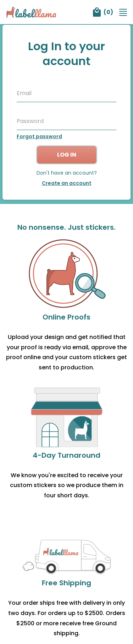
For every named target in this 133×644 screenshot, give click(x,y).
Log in (67, 155)
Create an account (67, 183)
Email (24, 93)
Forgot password (39, 136)
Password (30, 121)
